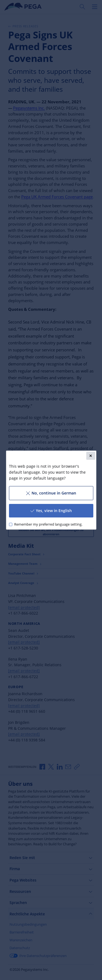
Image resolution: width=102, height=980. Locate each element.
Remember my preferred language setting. (48, 524)
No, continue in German (51, 493)
